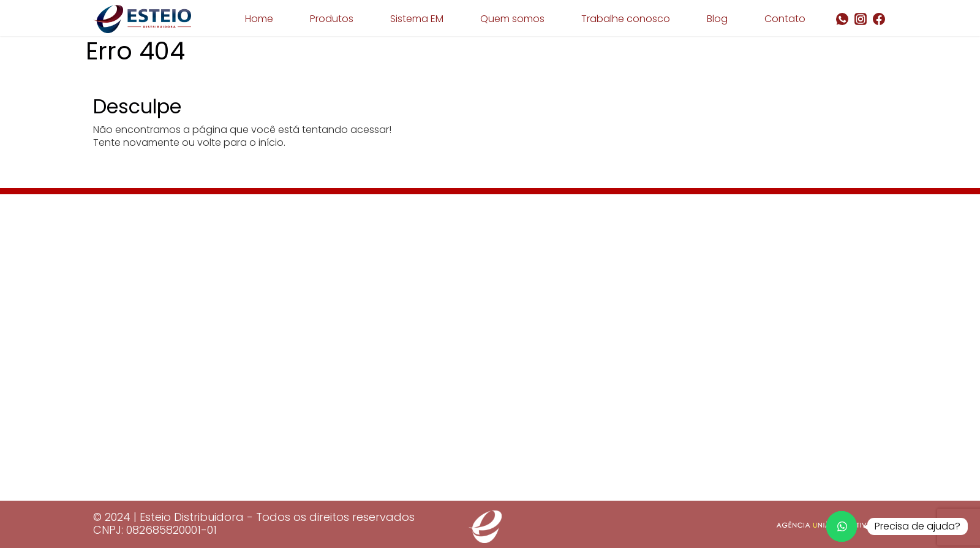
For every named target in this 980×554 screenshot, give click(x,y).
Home (259, 19)
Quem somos (512, 19)
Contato (785, 19)
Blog (717, 19)
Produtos (332, 19)
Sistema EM (417, 19)
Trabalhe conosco (626, 19)
